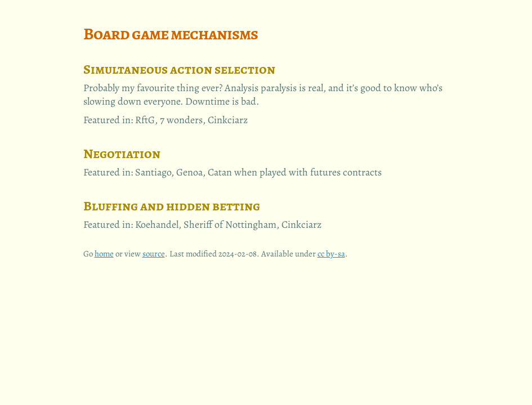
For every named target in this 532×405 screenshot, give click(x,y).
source (154, 254)
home (104, 254)
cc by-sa (331, 254)
